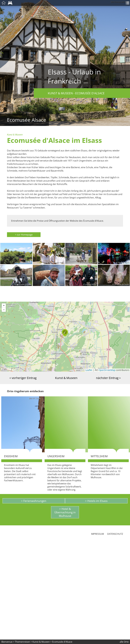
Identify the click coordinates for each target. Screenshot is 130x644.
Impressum (97, 534)
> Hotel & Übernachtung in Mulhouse (65, 512)
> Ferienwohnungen (34, 501)
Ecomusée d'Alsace (62, 642)
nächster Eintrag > (108, 378)
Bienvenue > (8, 642)
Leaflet (89, 370)
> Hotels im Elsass (96, 501)
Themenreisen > (23, 642)
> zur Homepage (24, 235)
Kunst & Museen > (42, 642)
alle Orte (124, 642)
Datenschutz (115, 534)
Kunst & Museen (66, 378)
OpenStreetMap (107, 370)
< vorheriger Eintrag (23, 378)
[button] (65, 333)
